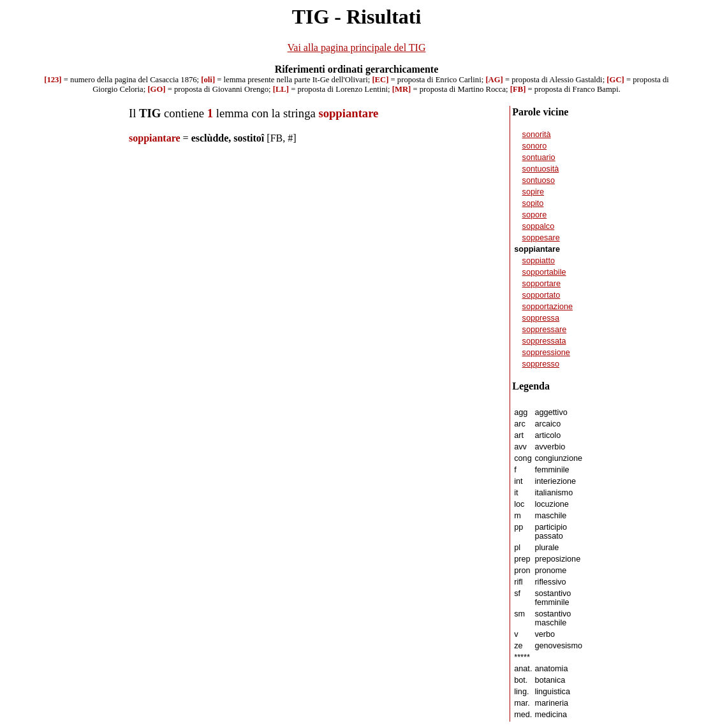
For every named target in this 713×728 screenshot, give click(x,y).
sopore (535, 215)
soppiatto (539, 261)
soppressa (541, 318)
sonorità (537, 135)
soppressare (545, 330)
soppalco (539, 226)
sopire (533, 192)
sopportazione (548, 307)
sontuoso (539, 180)
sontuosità (541, 169)
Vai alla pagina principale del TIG (357, 47)
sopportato (541, 295)
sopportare (542, 284)
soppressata (544, 341)
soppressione (546, 353)
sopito (533, 203)
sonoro (535, 146)
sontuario (539, 157)
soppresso (541, 364)
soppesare (541, 238)
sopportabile (544, 272)
